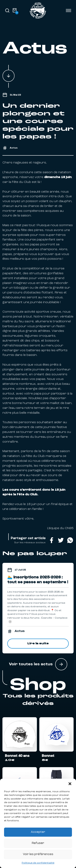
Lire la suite (38, 644)
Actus (14, 148)
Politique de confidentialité (38, 863)
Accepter (38, 832)
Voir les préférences (38, 854)
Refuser (38, 843)
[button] (70, 784)
